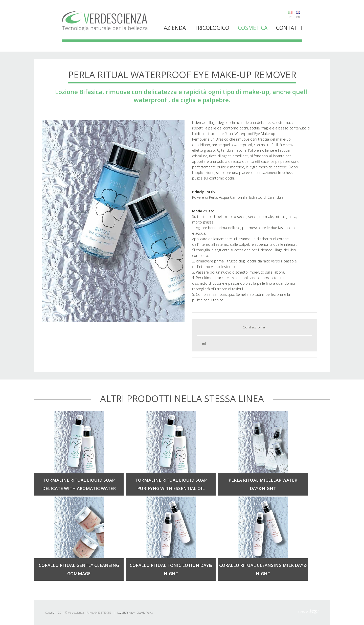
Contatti (289, 28)
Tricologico (212, 28)
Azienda (175, 28)
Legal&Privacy (126, 612)
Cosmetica (253, 28)
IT (290, 17)
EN (298, 17)
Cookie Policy (145, 612)
